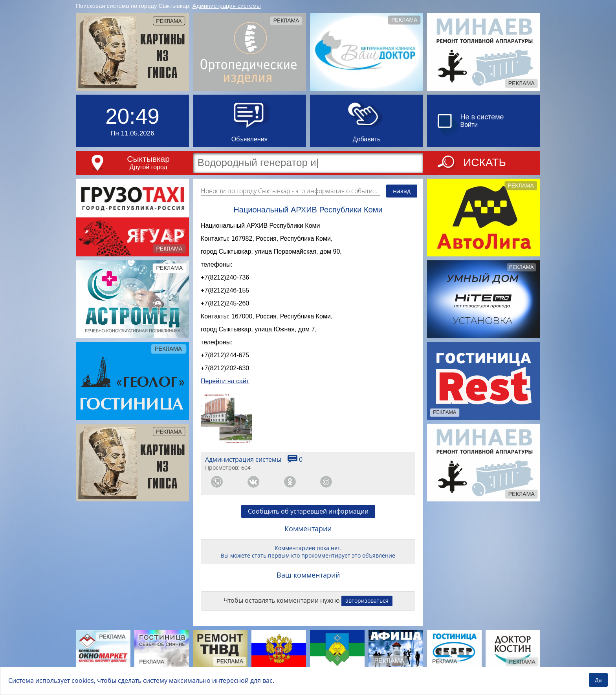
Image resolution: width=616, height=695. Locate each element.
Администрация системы (227, 6)
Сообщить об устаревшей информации (308, 527)
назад (402, 191)
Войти (469, 125)
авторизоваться (367, 616)
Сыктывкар (148, 159)
